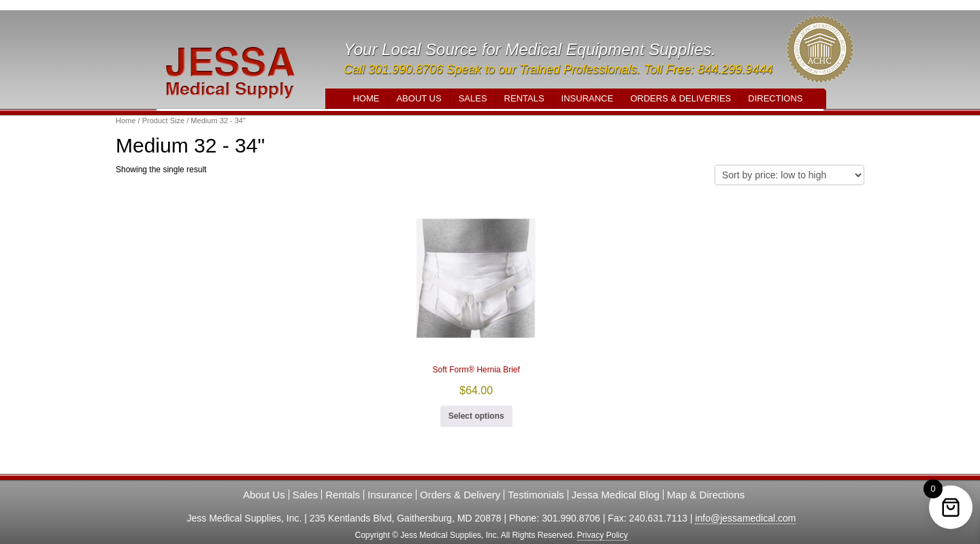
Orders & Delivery (460, 495)
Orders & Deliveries (681, 98)
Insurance (588, 98)
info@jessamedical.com (745, 518)
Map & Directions (706, 495)
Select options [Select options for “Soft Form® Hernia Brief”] (476, 416)
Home (366, 98)
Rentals (524, 98)
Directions (775, 98)
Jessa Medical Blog (616, 495)
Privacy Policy (603, 535)
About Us (419, 98)
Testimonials (536, 495)
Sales (473, 98)
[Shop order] (789, 175)
